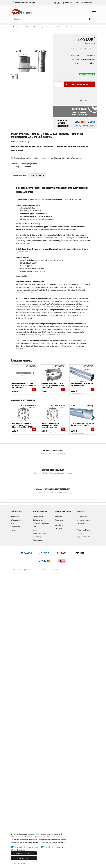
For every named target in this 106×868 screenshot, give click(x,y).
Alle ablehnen (24, 858)
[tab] (20, 176)
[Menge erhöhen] (61, 83)
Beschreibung (20, 176)
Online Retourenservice (41, 523)
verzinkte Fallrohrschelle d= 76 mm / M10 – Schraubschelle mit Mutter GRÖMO (53, 385)
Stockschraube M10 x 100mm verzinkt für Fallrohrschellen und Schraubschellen (24, 385)
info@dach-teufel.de (84, 537)
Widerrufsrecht (16, 520)
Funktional (59, 847)
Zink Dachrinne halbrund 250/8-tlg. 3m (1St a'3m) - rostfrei (82, 424)
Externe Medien (33, 847)
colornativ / (54, 570)
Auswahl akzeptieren (24, 863)
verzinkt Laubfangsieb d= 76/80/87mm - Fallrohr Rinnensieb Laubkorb (50, 425)
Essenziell (19, 847)
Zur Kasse (58, 528)
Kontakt (14, 530)
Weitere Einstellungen (19, 850)
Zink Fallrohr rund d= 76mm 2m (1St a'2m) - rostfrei (82, 385)
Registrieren (59, 520)
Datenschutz (15, 527)
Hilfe (34, 527)
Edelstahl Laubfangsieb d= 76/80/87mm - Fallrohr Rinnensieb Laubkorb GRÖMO (23, 425)
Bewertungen (37, 176)
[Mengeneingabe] (57, 84)
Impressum (15, 517)
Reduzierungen (39, 27)
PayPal (47, 847)
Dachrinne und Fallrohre (25, 27)
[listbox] (82, 413)
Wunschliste (87, 101)
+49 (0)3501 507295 (28, 2)
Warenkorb (59, 525)
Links (35, 530)
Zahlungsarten (38, 520)
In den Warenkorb (77, 84)
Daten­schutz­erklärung (40, 843)
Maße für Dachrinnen (40, 533)
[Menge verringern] (61, 86)
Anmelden (58, 517)
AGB (13, 523)
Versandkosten (90, 49)
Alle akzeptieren (24, 853)
